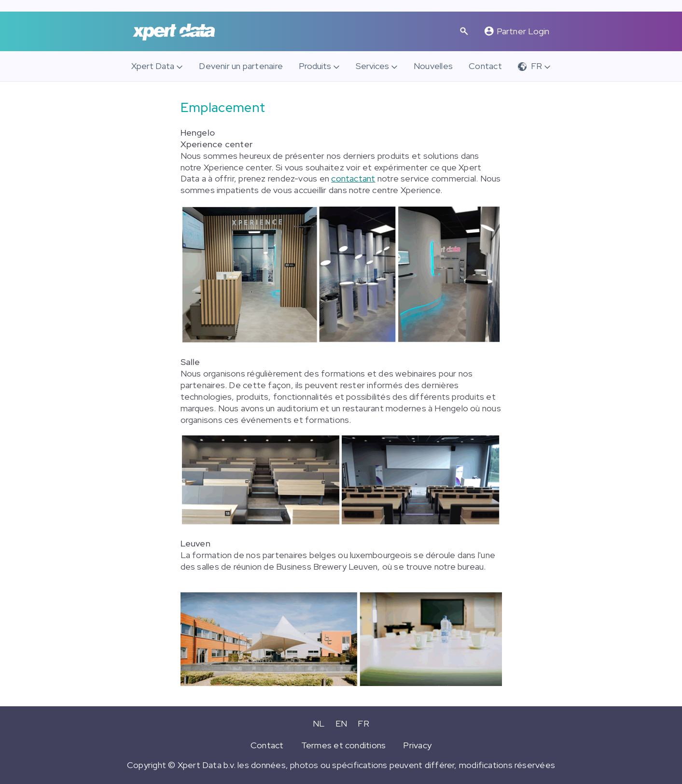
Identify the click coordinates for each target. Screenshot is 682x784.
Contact (485, 66)
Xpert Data (153, 66)
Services (372, 66)
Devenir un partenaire (241, 66)
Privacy (417, 745)
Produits (315, 66)
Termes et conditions (344, 745)
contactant (353, 178)
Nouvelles (433, 66)
